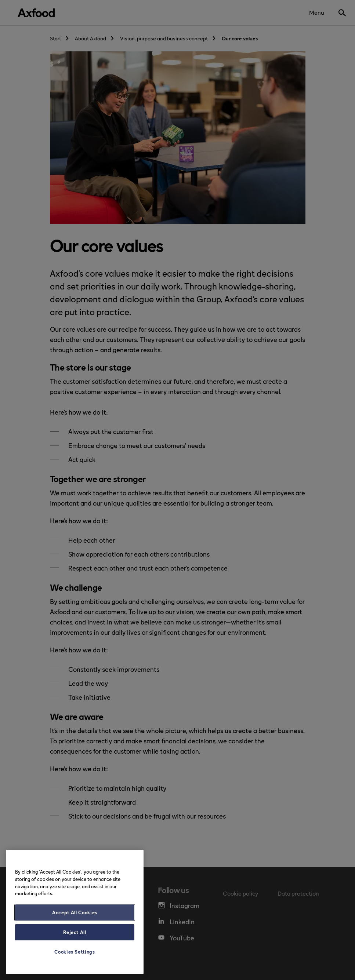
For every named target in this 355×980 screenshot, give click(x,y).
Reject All (75, 932)
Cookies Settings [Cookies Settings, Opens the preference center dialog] (75, 952)
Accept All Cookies (75, 912)
